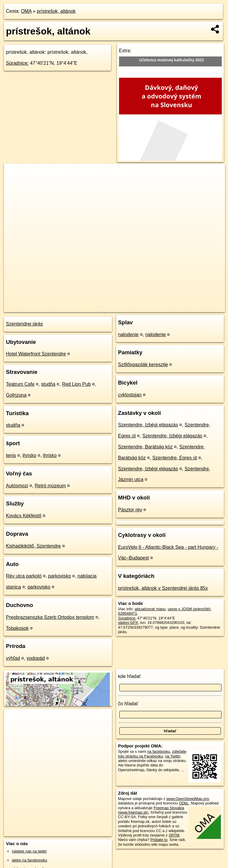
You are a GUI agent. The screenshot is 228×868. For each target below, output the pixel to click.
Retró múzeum (50, 486)
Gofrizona (16, 395)
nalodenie (128, 335)
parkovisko (59, 576)
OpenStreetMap (124, 307)
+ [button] (14, 174)
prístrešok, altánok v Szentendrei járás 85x (163, 588)
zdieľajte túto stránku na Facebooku (152, 754)
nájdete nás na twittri (29, 851)
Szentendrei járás (24, 324)
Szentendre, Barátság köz (145, 447)
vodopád (36, 658)
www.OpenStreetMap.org (187, 799)
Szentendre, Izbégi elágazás (148, 425)
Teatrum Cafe (20, 384)
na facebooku (159, 751)
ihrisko (29, 455)
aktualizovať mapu (150, 609)
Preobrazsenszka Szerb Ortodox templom (50, 617)
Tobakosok (17, 628)
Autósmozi (17, 486)
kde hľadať (130, 676)
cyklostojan (130, 395)
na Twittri (173, 756)
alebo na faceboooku (30, 860)
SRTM (174, 835)
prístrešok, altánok (56, 11)
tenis (11, 455)
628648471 (128, 613)
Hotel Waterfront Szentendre (36, 354)
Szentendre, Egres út (175, 458)
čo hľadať (128, 704)
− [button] (14, 183)
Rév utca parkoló (24, 576)
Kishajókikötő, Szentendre (33, 546)
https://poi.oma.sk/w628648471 (199, 307)
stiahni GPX (128, 623)
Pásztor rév (130, 510)
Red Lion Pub (76, 384)
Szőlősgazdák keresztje (143, 365)
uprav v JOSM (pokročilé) (189, 609)
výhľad (13, 658)
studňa (48, 384)
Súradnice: (17, 63)
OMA (26, 11)
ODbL (184, 803)
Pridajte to (159, 840)
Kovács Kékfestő (24, 516)
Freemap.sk (155, 307)
